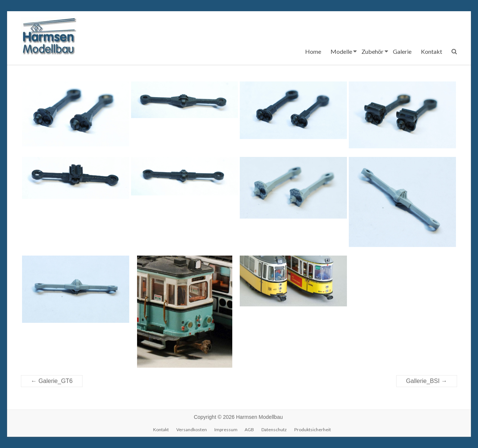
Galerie (402, 51)
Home (313, 51)
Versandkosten (192, 430)
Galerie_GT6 (52, 381)
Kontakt (432, 51)
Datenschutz (274, 430)
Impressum (226, 430)
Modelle (341, 51)
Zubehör (373, 51)
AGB (249, 430)
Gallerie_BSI (426, 381)
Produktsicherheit (313, 430)
